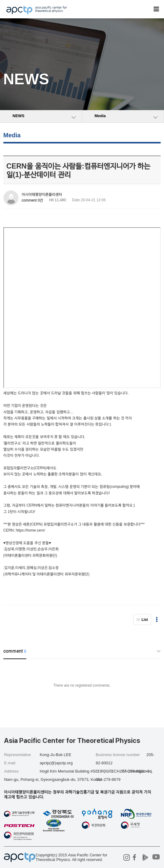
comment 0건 (32, 200)
